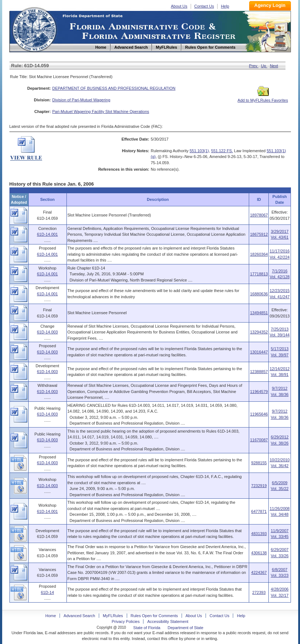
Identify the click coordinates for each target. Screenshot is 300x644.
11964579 (259, 392)
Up (264, 66)
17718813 (259, 274)
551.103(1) (199, 151)
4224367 (259, 572)
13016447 (259, 352)
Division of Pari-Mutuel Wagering (81, 100)
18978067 (259, 215)
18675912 (259, 234)
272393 (259, 592)
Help (225, 6)
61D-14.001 (48, 234)
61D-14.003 (48, 332)
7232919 (259, 486)
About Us (179, 6)
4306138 (259, 553)
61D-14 (47, 592)
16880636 (259, 294)
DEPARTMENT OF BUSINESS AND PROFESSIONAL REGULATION (114, 88)
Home (34, 29)
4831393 (259, 534)
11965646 (259, 414)
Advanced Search (79, 616)
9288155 (259, 463)
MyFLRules (113, 616)
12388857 (259, 372)
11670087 (259, 440)
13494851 (259, 313)
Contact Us (204, 6)
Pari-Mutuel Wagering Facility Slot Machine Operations (101, 112)
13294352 (259, 332)
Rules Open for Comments (154, 616)
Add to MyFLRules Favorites (263, 98)
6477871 (259, 511)
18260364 (259, 254)
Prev (254, 66)
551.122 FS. (222, 151)
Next (274, 66)
